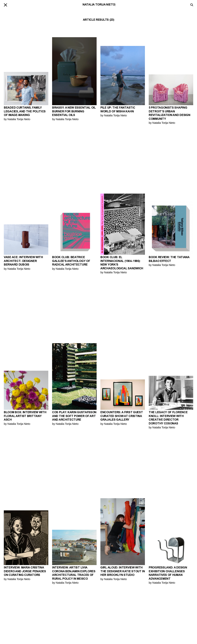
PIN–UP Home (108, 626)
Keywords (59, 626)
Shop (104, 623)
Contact (106, 617)
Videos (56, 623)
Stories (57, 617)
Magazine (107, 620)
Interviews (59, 620)
